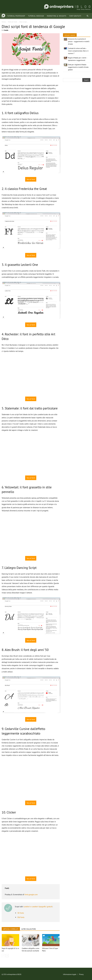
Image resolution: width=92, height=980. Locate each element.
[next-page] (7, 956)
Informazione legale (70, 974)
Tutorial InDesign (31, 16)
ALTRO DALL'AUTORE (29, 929)
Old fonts (21, 917)
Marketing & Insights (52, 16)
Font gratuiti (70, 16)
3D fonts (21, 913)
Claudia (6, 30)
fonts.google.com (31, 895)
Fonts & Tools (13, 22)
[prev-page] (3, 956)
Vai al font (31, 179)
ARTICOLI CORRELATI (11, 929)
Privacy (81, 974)
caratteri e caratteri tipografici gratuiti (38, 907)
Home (4, 22)
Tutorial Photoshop (11, 16)
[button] (87, 16)
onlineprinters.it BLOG (14, 974)
